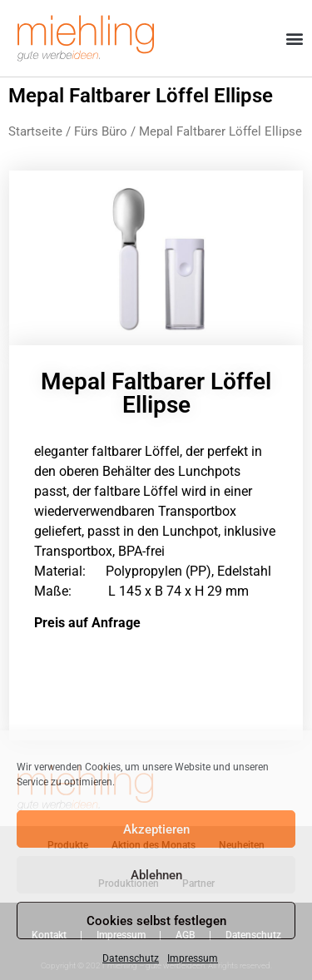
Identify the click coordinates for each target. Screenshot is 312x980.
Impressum (193, 958)
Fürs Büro (101, 131)
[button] (294, 39)
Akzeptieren (156, 829)
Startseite (35, 131)
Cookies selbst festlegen (156, 921)
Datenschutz (131, 958)
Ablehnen (156, 875)
